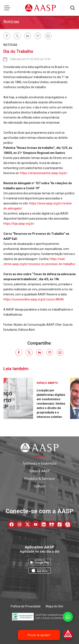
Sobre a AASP (39, 471)
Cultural (40, 486)
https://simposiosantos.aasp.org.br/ (44, 173)
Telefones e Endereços (39, 463)
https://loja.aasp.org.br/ (19, 224)
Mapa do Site (54, 606)
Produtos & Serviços (39, 479)
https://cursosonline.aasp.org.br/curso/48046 (34, 299)
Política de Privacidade (26, 606)
